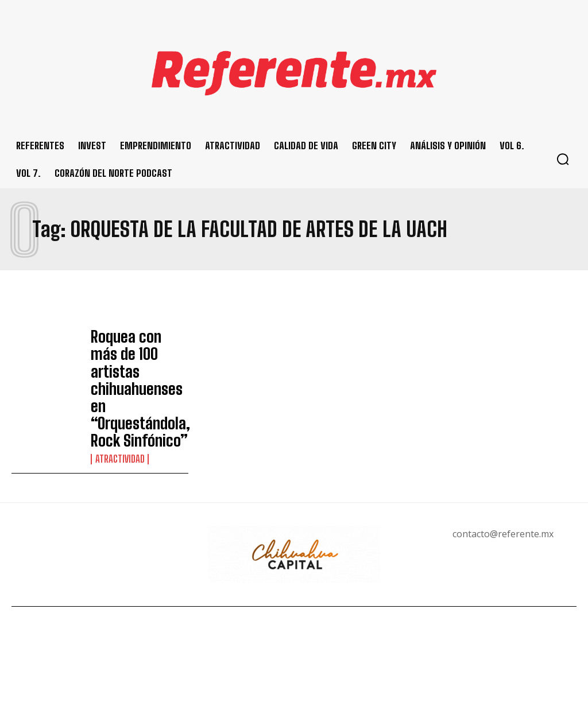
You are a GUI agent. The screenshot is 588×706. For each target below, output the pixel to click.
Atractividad (119, 401)
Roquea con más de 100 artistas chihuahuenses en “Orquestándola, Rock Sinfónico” (134, 360)
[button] (563, 159)
